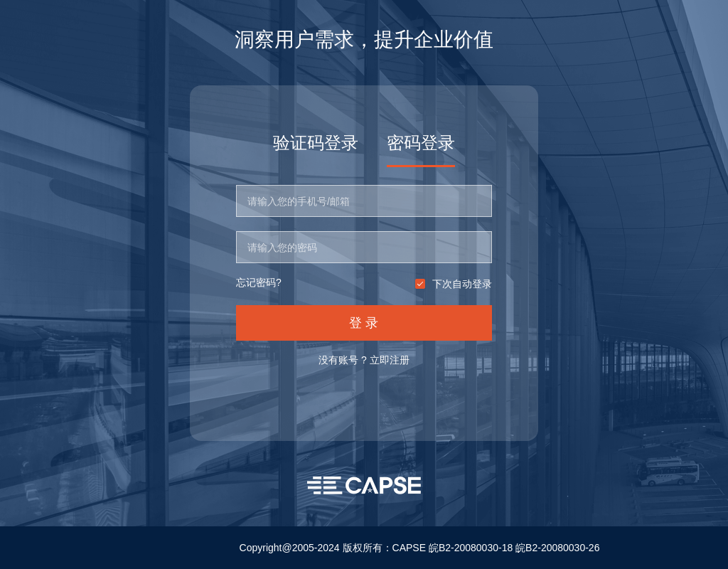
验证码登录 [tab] (316, 143)
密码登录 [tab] (421, 143)
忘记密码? (259, 283)
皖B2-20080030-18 (471, 548)
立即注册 (390, 360)
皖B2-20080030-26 (557, 548)
